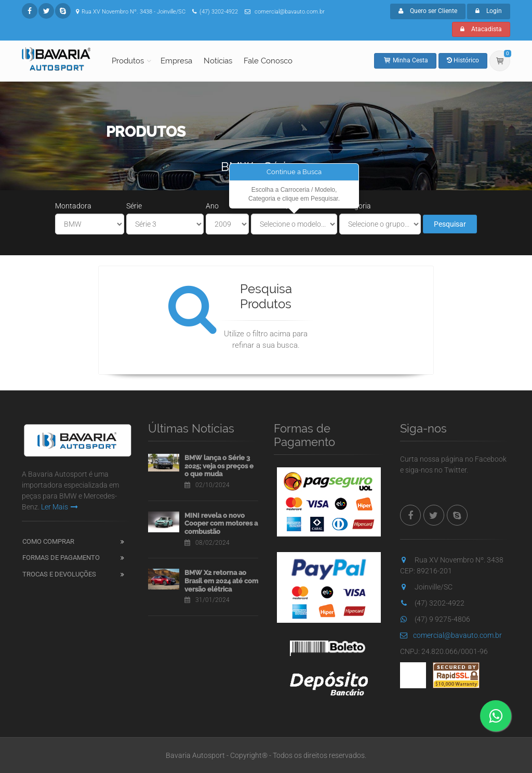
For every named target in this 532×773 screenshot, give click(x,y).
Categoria (355, 206)
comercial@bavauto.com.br (451, 635)
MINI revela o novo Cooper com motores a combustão (221, 523)
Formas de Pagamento (61, 558)
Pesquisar (450, 224)
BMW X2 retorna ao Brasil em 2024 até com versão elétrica (221, 581)
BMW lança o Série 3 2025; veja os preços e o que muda (219, 466)
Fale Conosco (268, 61)
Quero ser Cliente (428, 11)
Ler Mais (59, 507)
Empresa (176, 61)
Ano (212, 206)
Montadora (73, 206)
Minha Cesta (405, 60)
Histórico (463, 60)
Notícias (218, 61)
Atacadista (481, 29)
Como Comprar (48, 541)
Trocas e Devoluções (59, 574)
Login (489, 11)
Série (134, 206)
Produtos (128, 61)
